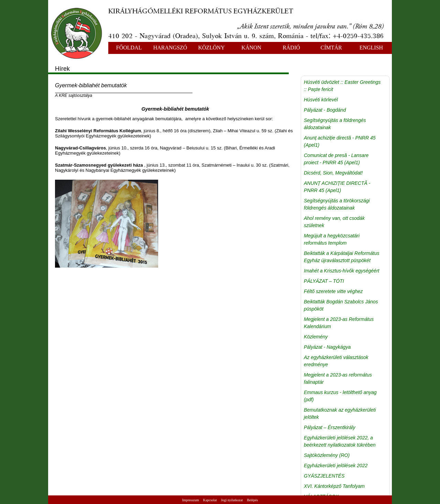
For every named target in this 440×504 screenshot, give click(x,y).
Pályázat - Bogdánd (325, 110)
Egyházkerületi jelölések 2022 (336, 466)
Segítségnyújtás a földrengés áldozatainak (335, 124)
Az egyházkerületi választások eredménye (336, 361)
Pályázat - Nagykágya (327, 347)
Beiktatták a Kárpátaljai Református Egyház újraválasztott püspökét (342, 257)
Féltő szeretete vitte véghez (333, 291)
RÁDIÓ (291, 48)
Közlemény (316, 337)
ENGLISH (371, 48)
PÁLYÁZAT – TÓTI (324, 281)
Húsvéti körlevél (321, 100)
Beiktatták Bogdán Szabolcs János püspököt (341, 305)
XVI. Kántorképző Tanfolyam (334, 486)
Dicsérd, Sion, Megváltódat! (333, 173)
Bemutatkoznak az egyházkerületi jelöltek (340, 413)
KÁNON (251, 48)
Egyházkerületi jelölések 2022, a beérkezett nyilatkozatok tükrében (340, 441)
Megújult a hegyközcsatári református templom (332, 239)
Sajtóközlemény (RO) (327, 455)
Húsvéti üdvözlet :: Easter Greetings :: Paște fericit (342, 86)
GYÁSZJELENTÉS (324, 476)
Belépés (252, 500)
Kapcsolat (210, 500)
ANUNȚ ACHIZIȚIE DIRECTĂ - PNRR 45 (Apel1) (337, 187)
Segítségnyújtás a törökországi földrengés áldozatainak (337, 204)
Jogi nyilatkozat (232, 500)
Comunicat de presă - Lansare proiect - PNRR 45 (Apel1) (336, 159)
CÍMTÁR (331, 48)
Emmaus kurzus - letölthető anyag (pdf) (340, 396)
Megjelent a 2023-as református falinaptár (338, 378)
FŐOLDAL (129, 48)
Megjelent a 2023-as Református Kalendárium (339, 323)
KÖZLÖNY (211, 48)
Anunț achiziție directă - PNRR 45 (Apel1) (340, 141)
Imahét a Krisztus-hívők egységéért (342, 271)
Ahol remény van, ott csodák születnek (334, 222)
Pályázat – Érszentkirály (329, 427)
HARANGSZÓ (170, 48)
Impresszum (191, 500)
